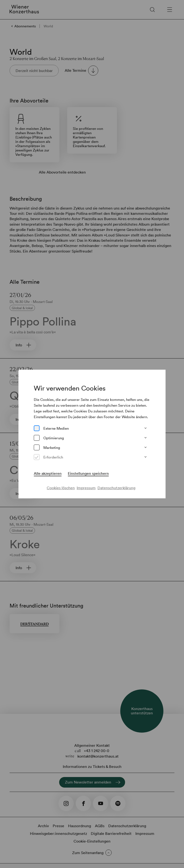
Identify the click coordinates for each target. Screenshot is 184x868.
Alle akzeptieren (48, 473)
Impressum (86, 488)
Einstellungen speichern (88, 473)
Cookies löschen (61, 488)
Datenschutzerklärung (116, 488)
